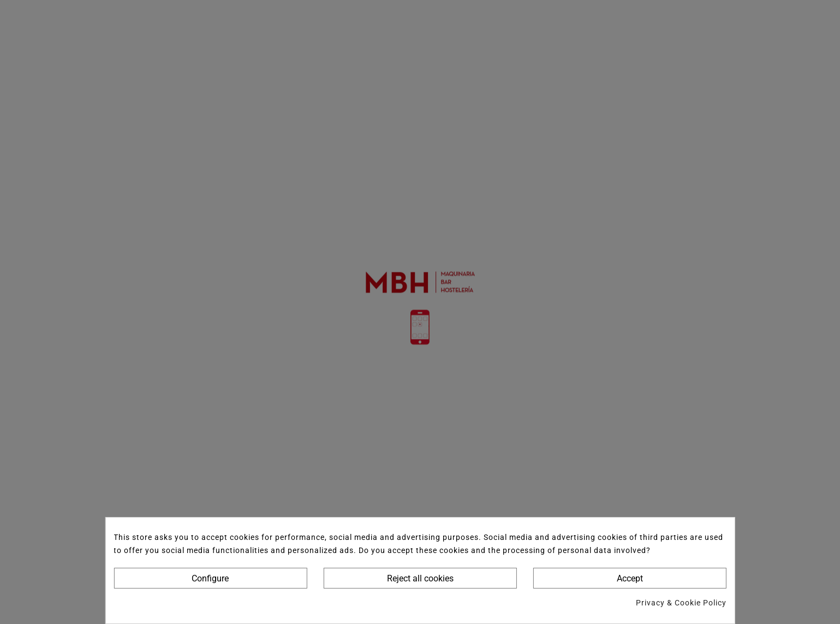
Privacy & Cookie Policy (681, 603)
